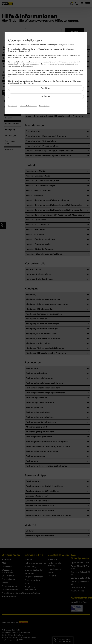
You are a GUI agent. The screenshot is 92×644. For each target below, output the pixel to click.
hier (75, 81)
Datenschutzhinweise (28, 106)
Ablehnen (46, 96)
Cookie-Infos (44, 106)
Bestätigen (46, 88)
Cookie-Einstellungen (25, 40)
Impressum (13, 106)
